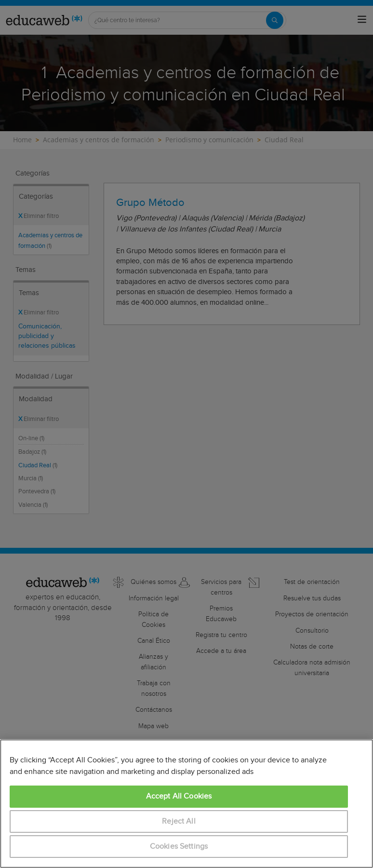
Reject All (179, 821)
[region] (186, 804)
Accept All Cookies (179, 796)
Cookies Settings (179, 847)
